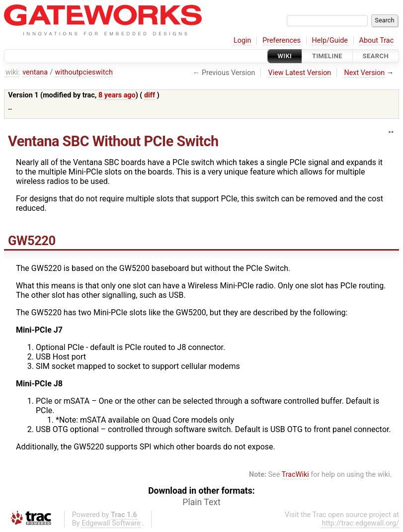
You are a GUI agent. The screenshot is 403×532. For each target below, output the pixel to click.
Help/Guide (330, 41)
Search (376, 56)
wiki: (13, 72)
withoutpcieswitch (84, 72)
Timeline (327, 56)
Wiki (285, 56)
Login (242, 41)
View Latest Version (300, 73)
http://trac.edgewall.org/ (360, 523)
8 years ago (117, 95)
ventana (35, 72)
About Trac (377, 41)
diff (150, 95)
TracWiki (295, 475)
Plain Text (201, 502)
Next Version (364, 73)
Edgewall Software (111, 523)
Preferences (282, 41)
